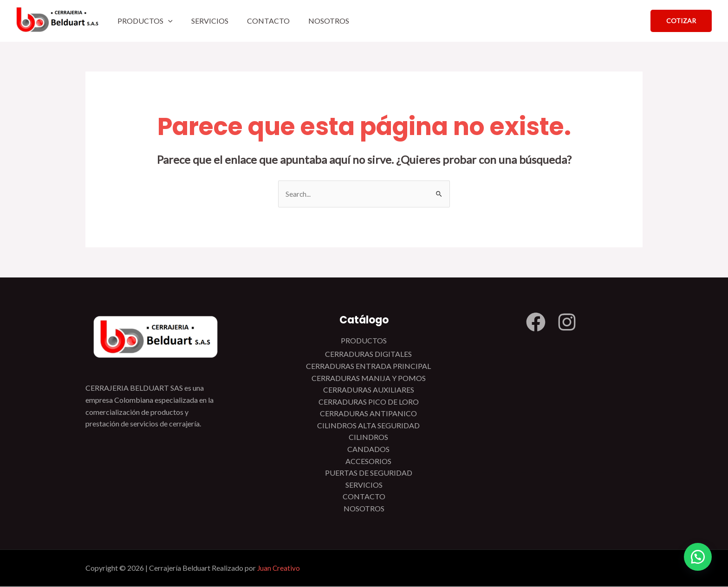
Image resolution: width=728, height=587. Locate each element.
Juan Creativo (279, 569)
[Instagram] (567, 323)
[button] (695, 555)
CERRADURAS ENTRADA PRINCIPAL (368, 366)
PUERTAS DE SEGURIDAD (369, 474)
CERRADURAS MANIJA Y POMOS (369, 378)
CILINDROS (368, 438)
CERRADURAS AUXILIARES (369, 390)
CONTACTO (268, 21)
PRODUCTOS (145, 21)
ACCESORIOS (368, 461)
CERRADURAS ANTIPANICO (368, 414)
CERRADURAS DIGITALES (368, 355)
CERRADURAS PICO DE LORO (369, 402)
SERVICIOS (210, 21)
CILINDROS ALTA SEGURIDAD (368, 426)
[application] (168, 21)
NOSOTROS (329, 21)
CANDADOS (368, 449)
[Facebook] (536, 323)
